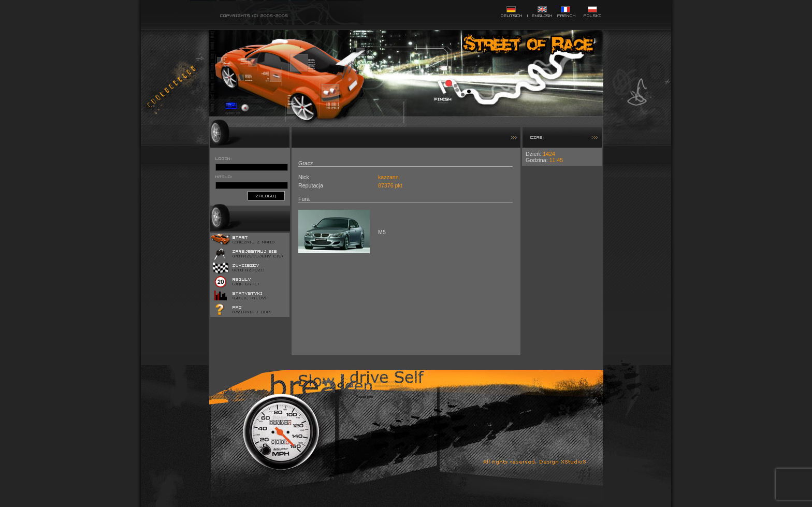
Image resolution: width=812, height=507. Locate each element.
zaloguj (266, 196)
